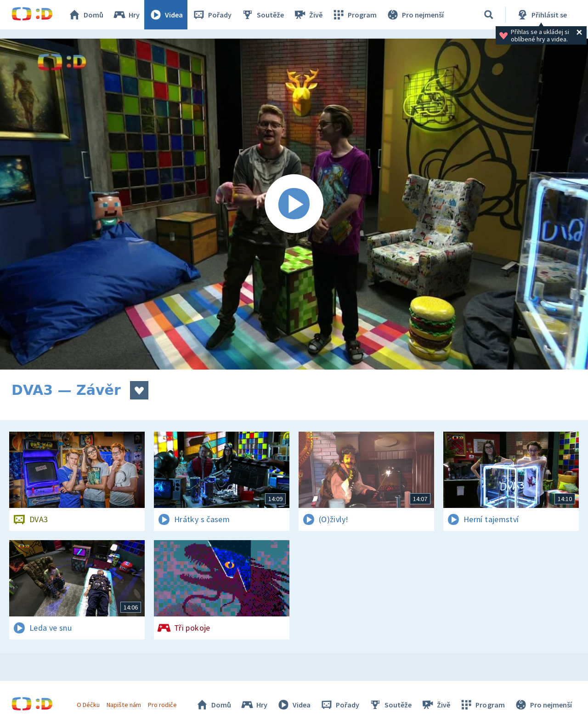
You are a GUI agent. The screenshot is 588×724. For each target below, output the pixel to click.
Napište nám (124, 705)
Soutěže (262, 15)
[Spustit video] (294, 204)
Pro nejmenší (415, 15)
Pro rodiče (162, 705)
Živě (308, 15)
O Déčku (88, 705)
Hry (126, 15)
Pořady (212, 15)
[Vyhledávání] (489, 15)
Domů (85, 15)
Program (354, 15)
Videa (166, 15)
